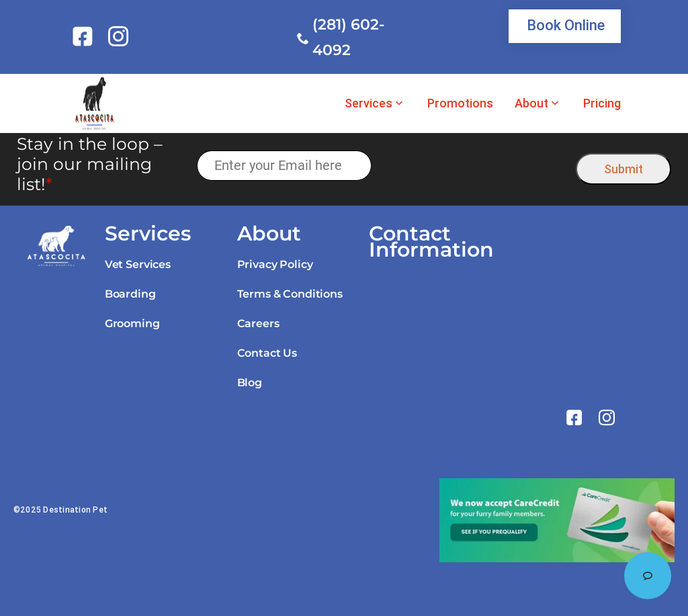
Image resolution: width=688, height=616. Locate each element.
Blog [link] (250, 383)
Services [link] (369, 103)
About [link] (531, 103)
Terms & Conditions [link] (290, 294)
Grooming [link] (132, 323)
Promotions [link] (460, 103)
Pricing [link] (602, 103)
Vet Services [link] (138, 264)
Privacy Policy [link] (275, 264)
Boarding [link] (130, 294)
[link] (85, 36)
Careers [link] (258, 323)
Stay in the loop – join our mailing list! (90, 164)
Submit (623, 169)
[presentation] (474, 166)
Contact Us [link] (267, 353)
